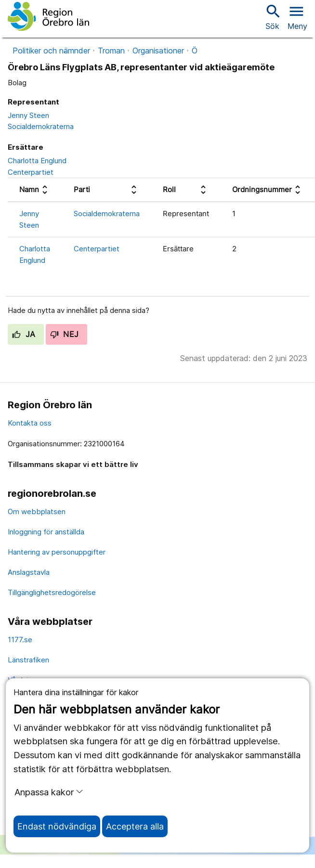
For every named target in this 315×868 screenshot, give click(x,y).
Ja (24, 334)
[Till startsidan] (48, 16)
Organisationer (158, 51)
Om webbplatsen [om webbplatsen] (37, 512)
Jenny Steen (28, 115)
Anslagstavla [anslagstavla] (29, 572)
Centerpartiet (31, 172)
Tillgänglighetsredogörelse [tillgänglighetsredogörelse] (52, 592)
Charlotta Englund (37, 161)
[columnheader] (35, 190)
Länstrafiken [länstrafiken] (28, 660)
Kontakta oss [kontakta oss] (30, 423)
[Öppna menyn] (297, 16)
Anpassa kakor (49, 792)
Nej (65, 334)
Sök (272, 17)
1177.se (20, 640)
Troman (111, 51)
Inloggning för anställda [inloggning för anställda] (46, 532)
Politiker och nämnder (51, 51)
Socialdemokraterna (41, 126)
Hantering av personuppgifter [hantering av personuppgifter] (57, 552)
